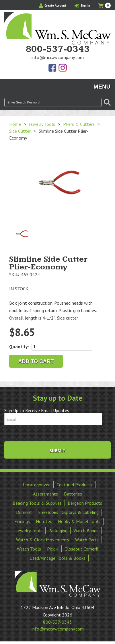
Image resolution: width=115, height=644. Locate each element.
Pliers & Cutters (79, 124)
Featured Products (74, 485)
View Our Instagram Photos (63, 68)
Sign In (82, 5)
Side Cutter (20, 131)
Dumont (24, 512)
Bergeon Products (85, 503)
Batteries (73, 494)
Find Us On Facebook (53, 68)
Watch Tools (29, 549)
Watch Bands (86, 531)
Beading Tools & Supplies (37, 503)
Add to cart (36, 361)
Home (15, 124)
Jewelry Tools (42, 124)
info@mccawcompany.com (58, 57)
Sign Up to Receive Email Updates (37, 410)
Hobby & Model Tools (79, 521)
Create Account (53, 5)
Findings (22, 521)
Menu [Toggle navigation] (102, 87)
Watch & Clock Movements (43, 540)
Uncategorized (37, 485)
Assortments (45, 494)
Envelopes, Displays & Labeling (68, 512)
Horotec (44, 521)
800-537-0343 (58, 49)
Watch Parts (87, 540)
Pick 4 (53, 549)
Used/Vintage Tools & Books (57, 558)
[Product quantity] (62, 347)
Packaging (58, 531)
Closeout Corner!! (81, 549)
